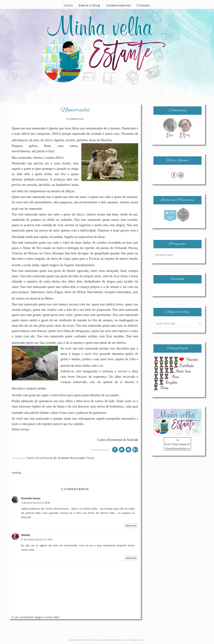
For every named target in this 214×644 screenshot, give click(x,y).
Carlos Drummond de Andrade (48, 458)
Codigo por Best (138, 640)
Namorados (78, 458)
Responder (131, 526)
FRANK (26, 535)
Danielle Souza (31, 498)
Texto (91, 458)
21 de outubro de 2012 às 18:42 (37, 539)
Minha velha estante (87, 640)
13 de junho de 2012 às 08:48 (36, 503)
